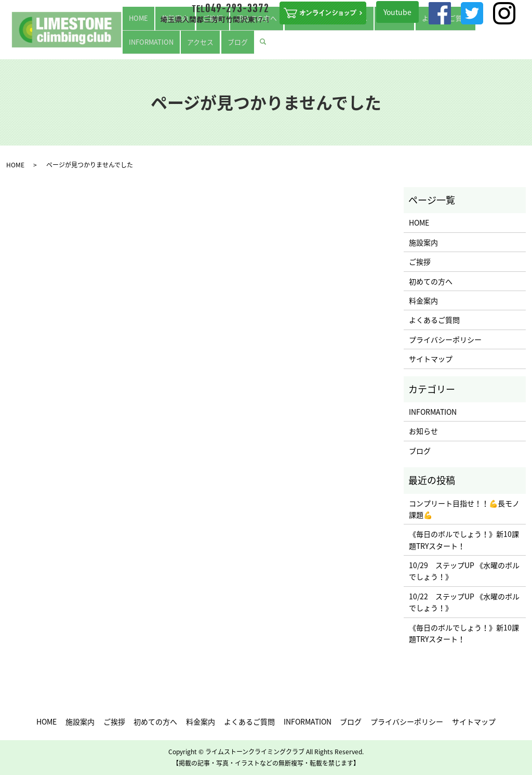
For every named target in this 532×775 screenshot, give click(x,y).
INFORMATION (427, 46)
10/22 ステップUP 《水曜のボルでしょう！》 (464, 602)
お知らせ (423, 431)
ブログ (492, 46)
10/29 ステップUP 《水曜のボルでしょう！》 (464, 571)
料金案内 (339, 46)
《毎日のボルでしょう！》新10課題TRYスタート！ (464, 540)
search (520, 45)
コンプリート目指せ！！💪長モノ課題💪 (464, 509)
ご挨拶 (194, 46)
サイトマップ (431, 359)
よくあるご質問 (379, 46)
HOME (140, 46)
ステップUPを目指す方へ (286, 46)
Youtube (397, 12)
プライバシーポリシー (445, 339)
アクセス (465, 46)
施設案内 (167, 46)
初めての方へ (227, 46)
